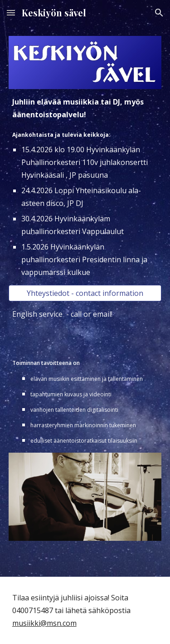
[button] (11, 12)
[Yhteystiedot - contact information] (85, 293)
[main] (85, 187)
